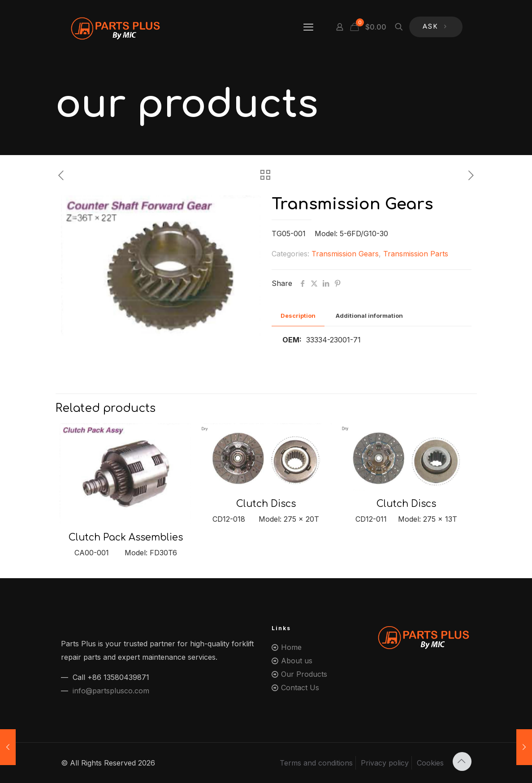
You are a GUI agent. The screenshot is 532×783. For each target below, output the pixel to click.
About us (297, 661)
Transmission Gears (345, 254)
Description (298, 316)
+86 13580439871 (118, 677)
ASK (436, 27)
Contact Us (300, 688)
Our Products (304, 674)
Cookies (430, 763)
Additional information (369, 316)
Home (291, 647)
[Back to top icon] (462, 761)
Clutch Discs (266, 504)
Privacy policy (385, 763)
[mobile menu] (308, 27)
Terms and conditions (316, 763)
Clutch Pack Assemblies (126, 537)
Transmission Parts (416, 254)
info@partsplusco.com (111, 691)
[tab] (298, 316)
